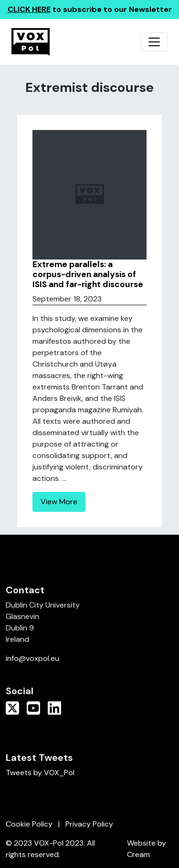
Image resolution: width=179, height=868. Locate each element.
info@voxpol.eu (32, 658)
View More (59, 502)
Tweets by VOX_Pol (40, 773)
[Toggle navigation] (154, 42)
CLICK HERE (29, 9)
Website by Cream (147, 849)
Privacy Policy (89, 824)
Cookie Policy (29, 824)
